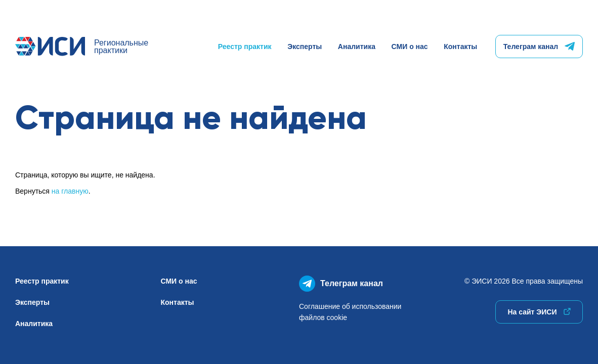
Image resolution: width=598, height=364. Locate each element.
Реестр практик (245, 47)
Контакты (460, 47)
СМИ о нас (410, 47)
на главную (70, 191)
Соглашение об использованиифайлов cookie (350, 312)
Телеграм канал (539, 47)
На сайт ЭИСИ (539, 312)
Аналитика (357, 47)
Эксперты (305, 47)
